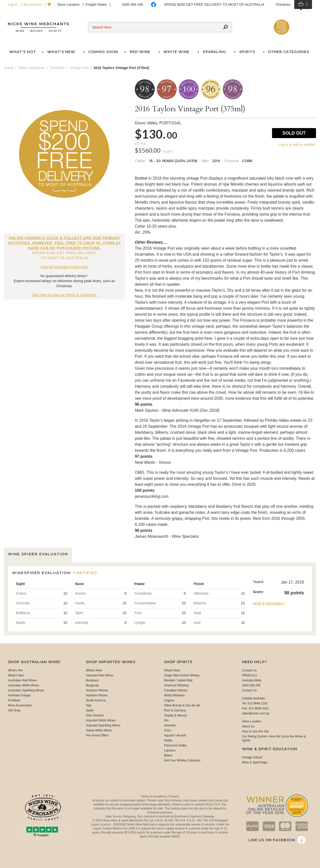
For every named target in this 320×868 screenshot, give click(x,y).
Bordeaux (92, 680)
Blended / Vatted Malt (178, 680)
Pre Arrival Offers (97, 735)
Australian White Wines (23, 685)
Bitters (168, 755)
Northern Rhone (97, 695)
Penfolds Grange (19, 695)
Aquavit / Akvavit (175, 735)
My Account (33, 5)
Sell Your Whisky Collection (182, 760)
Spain (90, 710)
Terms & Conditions (154, 796)
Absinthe (170, 725)
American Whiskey (176, 685)
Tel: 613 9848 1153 (255, 703)
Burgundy (92, 685)
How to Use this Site (255, 731)
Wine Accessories (20, 705)
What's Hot (23, 52)
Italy (89, 705)
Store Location (69, 5)
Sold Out (294, 133)
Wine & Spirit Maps (255, 762)
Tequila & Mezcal (175, 715)
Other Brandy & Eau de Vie (182, 705)
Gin (166, 720)
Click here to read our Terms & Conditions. (64, 295)
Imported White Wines (101, 720)
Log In (13, 5)
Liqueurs (170, 750)
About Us (248, 726)
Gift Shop (14, 710)
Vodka (168, 740)
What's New (16, 675)
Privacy (174, 796)
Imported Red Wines (100, 675)
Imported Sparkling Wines (103, 725)
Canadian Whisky (176, 690)
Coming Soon (103, 52)
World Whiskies (174, 695)
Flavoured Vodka (175, 745)
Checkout (283, 5)
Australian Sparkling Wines (26, 690)
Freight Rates (96, 5)
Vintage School (252, 757)
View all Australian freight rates (64, 267)
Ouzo (168, 730)
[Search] (154, 27)
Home (9, 68)
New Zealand (95, 715)
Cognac (169, 700)
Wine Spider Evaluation (38, 554)
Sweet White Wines (99, 730)
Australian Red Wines (22, 680)
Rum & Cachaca (175, 710)
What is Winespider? (269, 603)
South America (96, 700)
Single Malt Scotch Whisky (182, 675)
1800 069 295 (132, 5)
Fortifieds (14, 700)
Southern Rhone (97, 690)
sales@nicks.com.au (256, 713)
